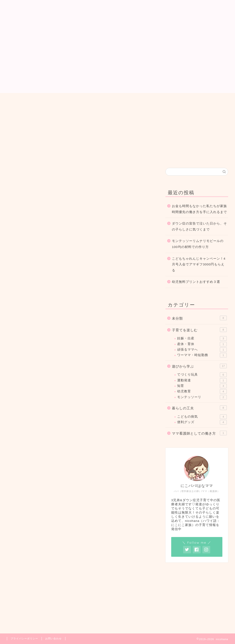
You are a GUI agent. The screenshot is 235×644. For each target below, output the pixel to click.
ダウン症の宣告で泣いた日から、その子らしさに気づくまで (199, 226)
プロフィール (112, 101)
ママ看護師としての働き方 (199, 433)
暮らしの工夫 (136, 172)
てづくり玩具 (202, 375)
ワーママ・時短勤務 (202, 355)
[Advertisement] (117, 61)
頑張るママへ (202, 350)
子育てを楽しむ (62, 172)
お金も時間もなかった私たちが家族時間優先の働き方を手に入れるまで (199, 209)
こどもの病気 (202, 417)
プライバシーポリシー (24, 638)
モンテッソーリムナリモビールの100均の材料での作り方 (198, 244)
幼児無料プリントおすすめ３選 (196, 282)
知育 (202, 386)
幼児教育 (202, 391)
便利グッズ (202, 422)
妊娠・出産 (202, 338)
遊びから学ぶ (99, 172)
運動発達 (202, 380)
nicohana (117, 14)
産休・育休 (202, 344)
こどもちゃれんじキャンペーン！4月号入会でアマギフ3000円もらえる (199, 264)
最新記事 (25, 172)
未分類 (199, 318)
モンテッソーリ (202, 397)
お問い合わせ (145, 101)
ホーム (84, 101)
